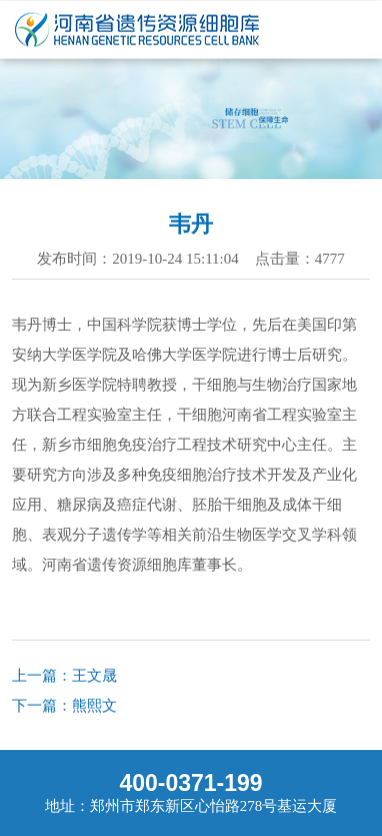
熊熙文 (94, 706)
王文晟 (94, 676)
